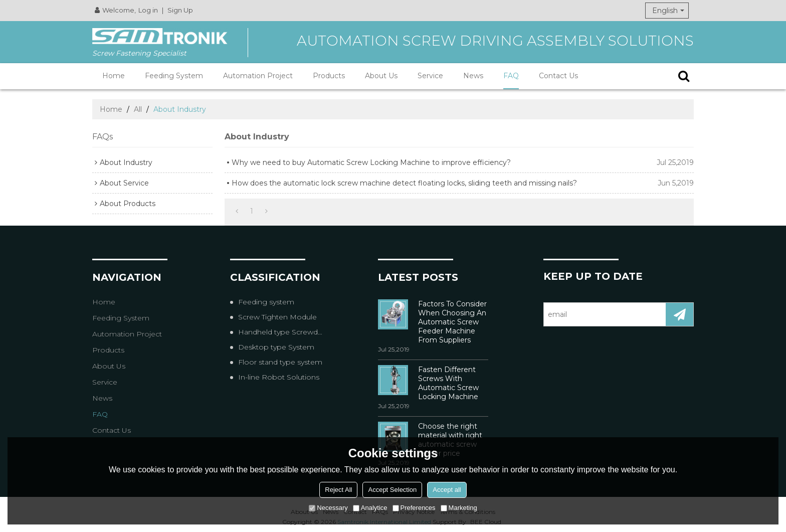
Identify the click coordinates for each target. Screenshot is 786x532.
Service (430, 76)
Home (114, 76)
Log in (148, 10)
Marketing (459, 508)
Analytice (370, 508)
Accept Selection (392, 490)
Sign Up (180, 10)
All (138, 109)
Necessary (328, 508)
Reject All (338, 490)
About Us (381, 76)
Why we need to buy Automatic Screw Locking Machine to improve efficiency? (371, 162)
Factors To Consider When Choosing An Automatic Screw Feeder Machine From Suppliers (452, 322)
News (473, 76)
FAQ (511, 76)
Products (329, 76)
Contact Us (558, 76)
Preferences (414, 508)
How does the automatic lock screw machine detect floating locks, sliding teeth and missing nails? (404, 183)
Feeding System (174, 76)
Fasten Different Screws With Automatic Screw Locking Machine (448, 383)
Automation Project (258, 76)
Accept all (447, 490)
